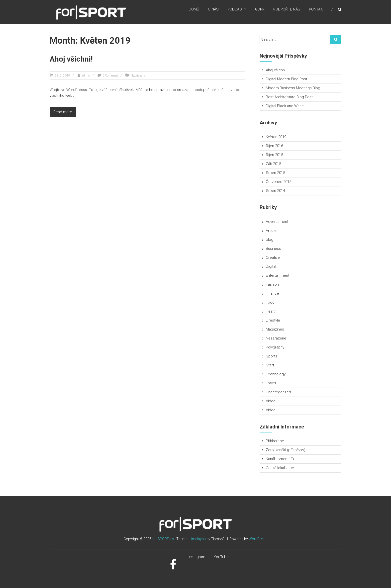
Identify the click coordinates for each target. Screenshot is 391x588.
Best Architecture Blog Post (289, 97)
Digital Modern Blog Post (287, 79)
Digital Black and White (285, 106)
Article (271, 231)
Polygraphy (275, 347)
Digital (271, 266)
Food (270, 302)
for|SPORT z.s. (163, 539)
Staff (270, 365)
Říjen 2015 (274, 155)
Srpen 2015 (275, 173)
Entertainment (278, 275)
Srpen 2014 (275, 191)
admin (86, 76)
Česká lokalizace (280, 468)
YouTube (221, 557)
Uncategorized (278, 392)
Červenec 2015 (279, 182)
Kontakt (317, 10)
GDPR (260, 10)
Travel (271, 383)
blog (270, 240)
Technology (276, 374)
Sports (272, 356)
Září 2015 (273, 164)
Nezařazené (138, 76)
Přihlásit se (275, 441)
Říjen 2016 (274, 146)
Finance (272, 293)
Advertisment (277, 222)
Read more (63, 112)
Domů (194, 10)
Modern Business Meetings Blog (293, 88)
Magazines (275, 329)
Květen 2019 (276, 137)
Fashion (272, 284)
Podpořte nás (287, 10)
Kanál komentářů (280, 459)
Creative (273, 257)
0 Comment (110, 76)
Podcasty (237, 10)
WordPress (258, 539)
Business (273, 249)
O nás (213, 10)
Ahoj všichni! (72, 59)
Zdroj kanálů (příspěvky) (286, 450)
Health (271, 311)
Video (271, 401)
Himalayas (197, 539)
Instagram (197, 557)
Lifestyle (273, 320)
